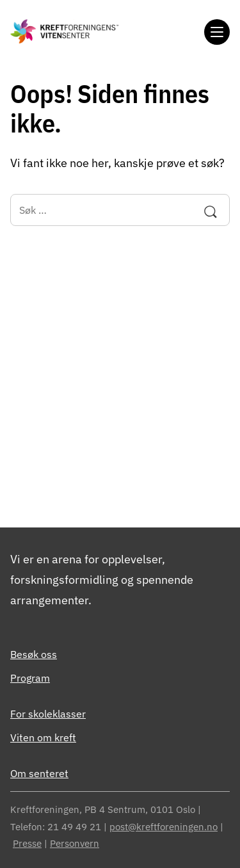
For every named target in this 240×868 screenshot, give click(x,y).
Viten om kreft (43, 737)
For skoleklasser (48, 714)
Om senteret (39, 773)
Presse (27, 843)
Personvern (75, 843)
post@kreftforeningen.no (164, 827)
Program (30, 678)
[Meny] (217, 32)
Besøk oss (34, 654)
